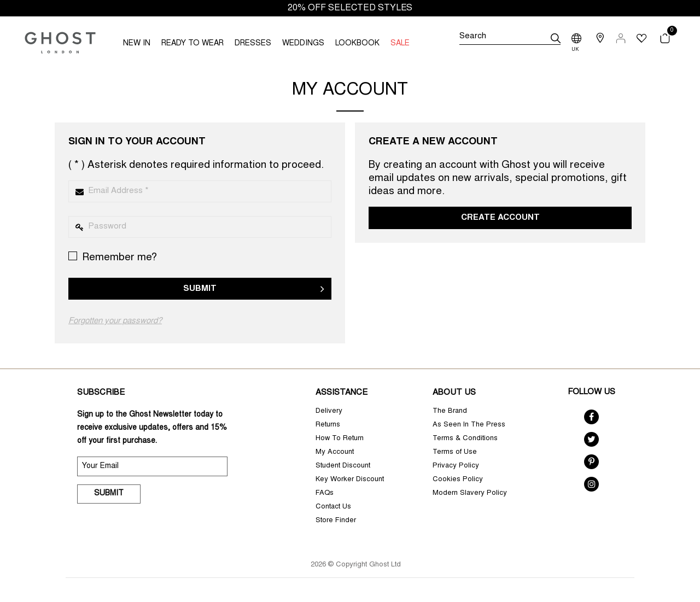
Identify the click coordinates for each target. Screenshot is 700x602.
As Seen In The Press (469, 425)
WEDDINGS (303, 44)
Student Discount (343, 466)
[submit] (556, 38)
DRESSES (253, 44)
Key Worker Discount (350, 480)
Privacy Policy (456, 466)
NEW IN (137, 44)
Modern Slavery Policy (470, 493)
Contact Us (333, 507)
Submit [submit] (109, 494)
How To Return (340, 439)
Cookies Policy (458, 480)
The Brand (450, 411)
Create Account (500, 218)
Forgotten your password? (115, 321)
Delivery (329, 411)
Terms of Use (455, 452)
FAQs (325, 493)
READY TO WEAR (192, 44)
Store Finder (336, 521)
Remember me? (113, 257)
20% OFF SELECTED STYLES (350, 8)
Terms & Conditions (465, 439)
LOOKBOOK (357, 44)
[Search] (510, 38)
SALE (400, 44)
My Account (335, 452)
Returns (328, 425)
